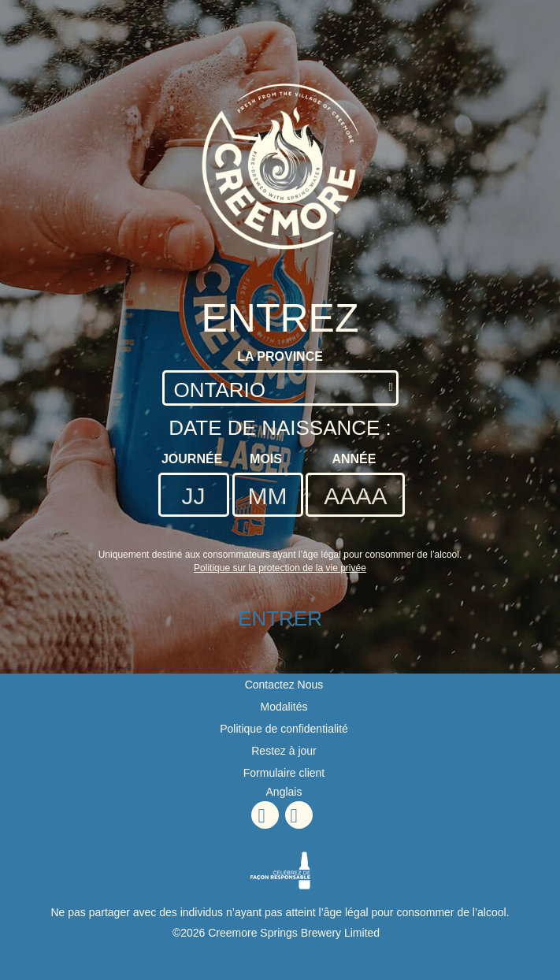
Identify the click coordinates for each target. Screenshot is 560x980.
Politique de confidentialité (284, 729)
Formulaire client (284, 773)
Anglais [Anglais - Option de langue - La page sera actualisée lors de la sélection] (284, 792)
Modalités (284, 707)
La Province (280, 356)
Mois (266, 459)
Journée (192, 459)
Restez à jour (284, 751)
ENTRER (280, 618)
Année (354, 459)
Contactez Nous (284, 685)
